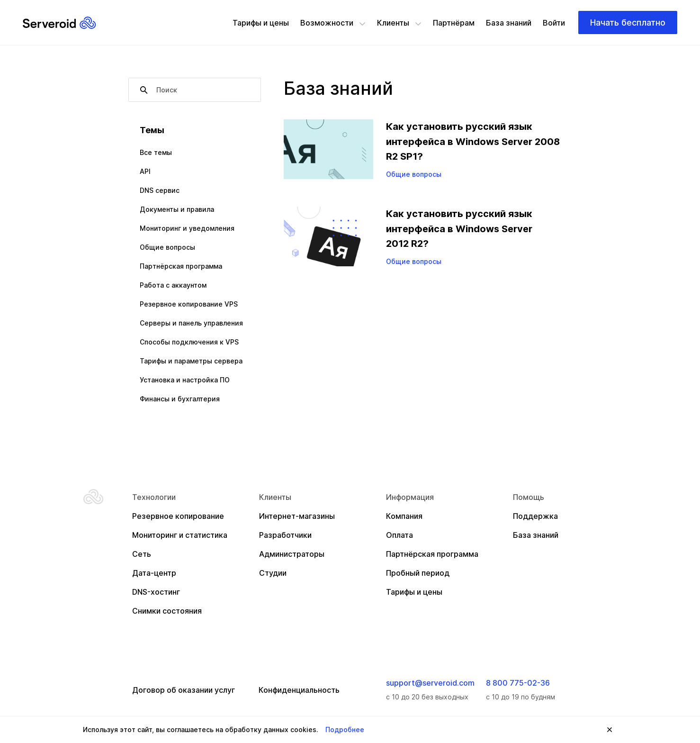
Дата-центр (154, 573)
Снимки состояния (167, 611)
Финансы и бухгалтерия (180, 399)
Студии (273, 573)
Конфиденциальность (299, 690)
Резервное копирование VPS (189, 304)
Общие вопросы (167, 247)
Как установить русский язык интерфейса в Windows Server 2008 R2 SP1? (473, 141)
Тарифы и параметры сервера (191, 361)
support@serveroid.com (430, 683)
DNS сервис (160, 190)
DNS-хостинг (156, 592)
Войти (554, 23)
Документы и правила (177, 209)
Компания (404, 516)
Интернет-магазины (297, 516)
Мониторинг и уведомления (187, 228)
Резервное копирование (178, 516)
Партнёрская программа (181, 266)
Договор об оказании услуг (184, 690)
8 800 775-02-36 (518, 683)
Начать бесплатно (628, 23)
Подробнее (345, 729)
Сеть (142, 554)
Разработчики (285, 535)
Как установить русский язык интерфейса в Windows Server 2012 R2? (459, 229)
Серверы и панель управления (191, 323)
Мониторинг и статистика (180, 535)
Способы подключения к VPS (189, 342)
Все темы (156, 152)
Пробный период (418, 573)
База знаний (509, 23)
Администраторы (292, 554)
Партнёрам (454, 23)
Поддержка (535, 516)
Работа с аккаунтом (173, 285)
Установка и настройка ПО (185, 380)
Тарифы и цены (261, 23)
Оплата (399, 535)
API (145, 171)
